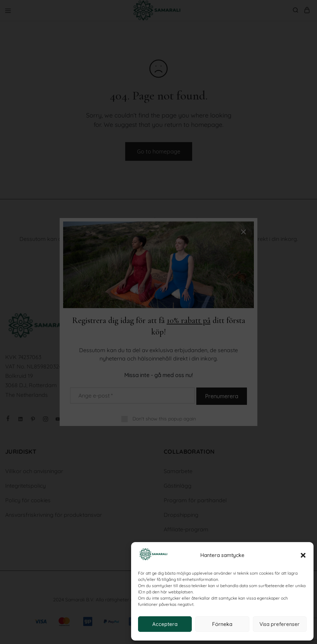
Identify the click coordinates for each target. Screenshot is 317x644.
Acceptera (165, 624)
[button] (303, 555)
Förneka (222, 624)
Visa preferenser (280, 624)
